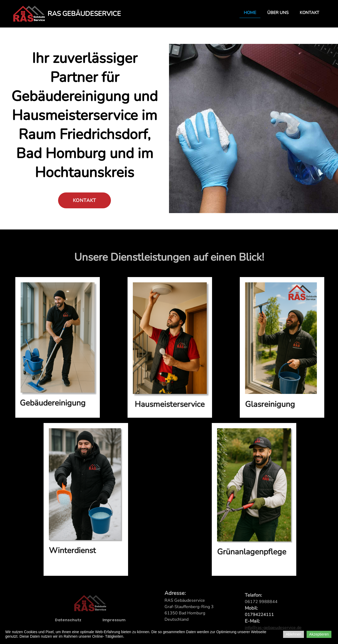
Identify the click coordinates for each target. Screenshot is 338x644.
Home (250, 13)
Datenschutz (68, 622)
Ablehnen (294, 634)
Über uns (278, 13)
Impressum (114, 622)
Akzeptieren (319, 634)
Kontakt (309, 13)
